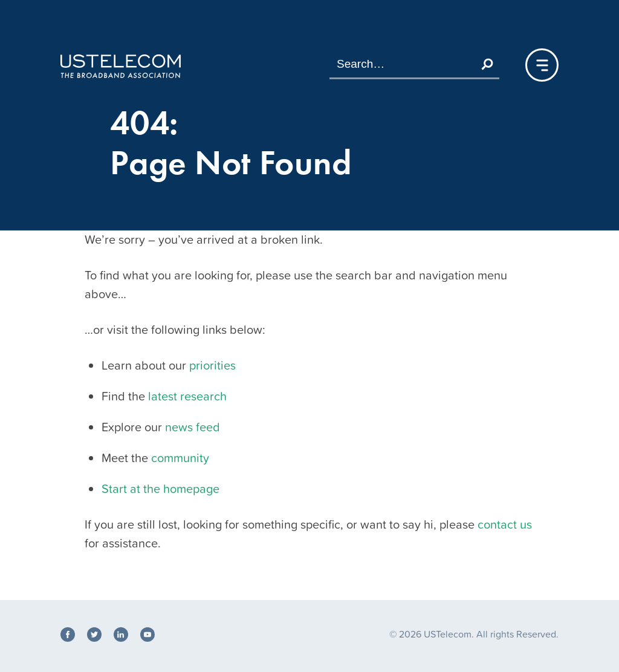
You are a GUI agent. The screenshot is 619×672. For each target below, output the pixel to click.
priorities (212, 365)
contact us (505, 524)
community (180, 458)
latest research (187, 396)
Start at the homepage (160, 489)
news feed (193, 427)
